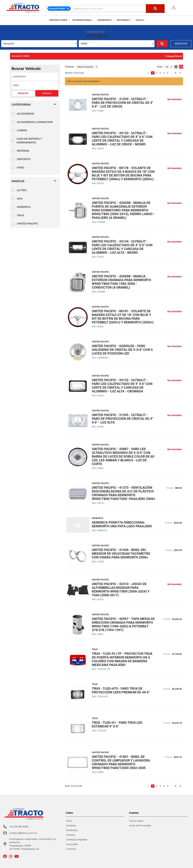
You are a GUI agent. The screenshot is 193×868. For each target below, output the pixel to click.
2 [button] (156, 73)
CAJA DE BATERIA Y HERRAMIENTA (29, 141)
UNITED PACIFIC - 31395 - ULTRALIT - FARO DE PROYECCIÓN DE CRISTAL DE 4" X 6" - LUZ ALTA (122, 419)
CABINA (22, 130)
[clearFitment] (68, 9)
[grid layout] (176, 67)
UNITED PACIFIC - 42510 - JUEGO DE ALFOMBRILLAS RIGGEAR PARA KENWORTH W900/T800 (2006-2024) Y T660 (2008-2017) (121, 590)
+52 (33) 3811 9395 (19, 813)
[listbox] (39, 44)
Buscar (47, 93)
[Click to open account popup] (174, 8)
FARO (21, 168)
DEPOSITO (24, 159)
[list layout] (181, 67)
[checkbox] (13, 114)
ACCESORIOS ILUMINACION (35, 122)
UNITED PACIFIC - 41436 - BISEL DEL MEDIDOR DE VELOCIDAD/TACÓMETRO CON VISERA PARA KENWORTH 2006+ (121, 554)
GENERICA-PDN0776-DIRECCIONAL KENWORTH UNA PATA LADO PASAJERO (122, 524)
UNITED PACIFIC (27, 224)
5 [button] (168, 73)
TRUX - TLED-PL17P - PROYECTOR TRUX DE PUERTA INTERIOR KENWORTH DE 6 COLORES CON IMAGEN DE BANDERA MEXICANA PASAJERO (122, 659)
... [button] (172, 73)
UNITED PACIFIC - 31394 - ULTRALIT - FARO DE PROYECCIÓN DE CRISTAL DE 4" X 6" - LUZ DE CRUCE (122, 103)
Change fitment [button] (174, 56)
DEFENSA (23, 151)
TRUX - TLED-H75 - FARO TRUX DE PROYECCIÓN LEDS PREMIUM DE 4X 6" (121, 690)
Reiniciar (181, 44)
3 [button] (160, 73)
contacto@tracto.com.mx (23, 820)
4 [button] (164, 73)
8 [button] (176, 73)
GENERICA (24, 207)
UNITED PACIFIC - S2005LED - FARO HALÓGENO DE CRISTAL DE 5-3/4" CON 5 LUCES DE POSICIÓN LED (122, 350)
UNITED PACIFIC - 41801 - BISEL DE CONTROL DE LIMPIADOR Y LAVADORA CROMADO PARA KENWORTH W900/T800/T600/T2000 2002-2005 (121, 762)
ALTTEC (22, 190)
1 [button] (153, 73)
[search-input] (109, 9)
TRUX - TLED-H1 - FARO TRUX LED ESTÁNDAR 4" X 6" (117, 725)
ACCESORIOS (25, 114)
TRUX (20, 215)
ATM (20, 199)
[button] (105, 9)
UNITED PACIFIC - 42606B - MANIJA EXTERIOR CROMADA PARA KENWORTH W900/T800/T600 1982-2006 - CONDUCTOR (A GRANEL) (121, 282)
